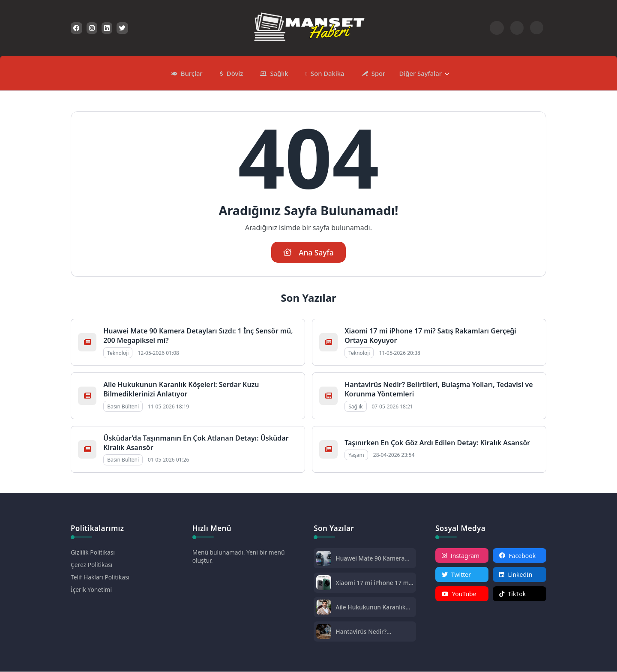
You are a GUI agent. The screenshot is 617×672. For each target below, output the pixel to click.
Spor (377, 73)
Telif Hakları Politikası (100, 577)
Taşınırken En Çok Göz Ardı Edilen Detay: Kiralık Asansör (437, 443)
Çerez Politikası (92, 565)
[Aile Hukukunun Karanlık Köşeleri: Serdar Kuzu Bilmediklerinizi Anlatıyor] (324, 608)
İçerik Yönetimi (91, 590)
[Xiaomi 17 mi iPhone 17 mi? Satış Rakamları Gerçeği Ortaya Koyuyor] (324, 584)
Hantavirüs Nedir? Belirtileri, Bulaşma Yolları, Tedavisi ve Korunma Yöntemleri (373, 632)
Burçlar (193, 73)
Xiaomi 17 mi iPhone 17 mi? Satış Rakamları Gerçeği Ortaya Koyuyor (370, 583)
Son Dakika (327, 73)
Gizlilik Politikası (93, 553)
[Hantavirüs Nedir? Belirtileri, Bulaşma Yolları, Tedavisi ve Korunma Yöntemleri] (324, 633)
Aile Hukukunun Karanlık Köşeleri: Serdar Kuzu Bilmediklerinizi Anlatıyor (181, 390)
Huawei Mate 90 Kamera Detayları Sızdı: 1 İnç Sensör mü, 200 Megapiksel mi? (370, 559)
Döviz (235, 73)
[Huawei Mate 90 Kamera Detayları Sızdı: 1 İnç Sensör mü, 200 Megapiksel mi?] (324, 559)
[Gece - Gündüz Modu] (537, 32)
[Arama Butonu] (517, 28)
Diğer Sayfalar (418, 73)
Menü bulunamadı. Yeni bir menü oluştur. (239, 557)
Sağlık (279, 73)
